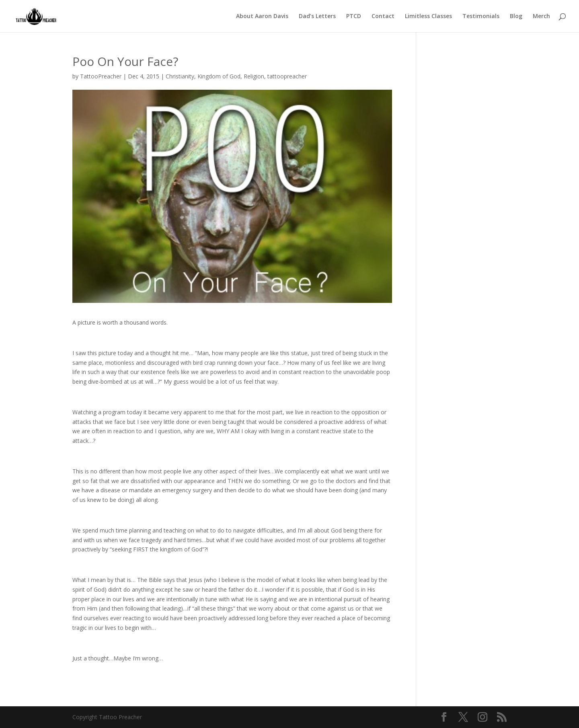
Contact (383, 16)
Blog (516, 16)
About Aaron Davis (262, 16)
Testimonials (481, 16)
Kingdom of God (219, 76)
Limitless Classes (428, 16)
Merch (541, 16)
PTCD (354, 16)
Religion (254, 76)
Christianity (180, 76)
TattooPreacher (101, 76)
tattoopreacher (287, 76)
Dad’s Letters (317, 16)
